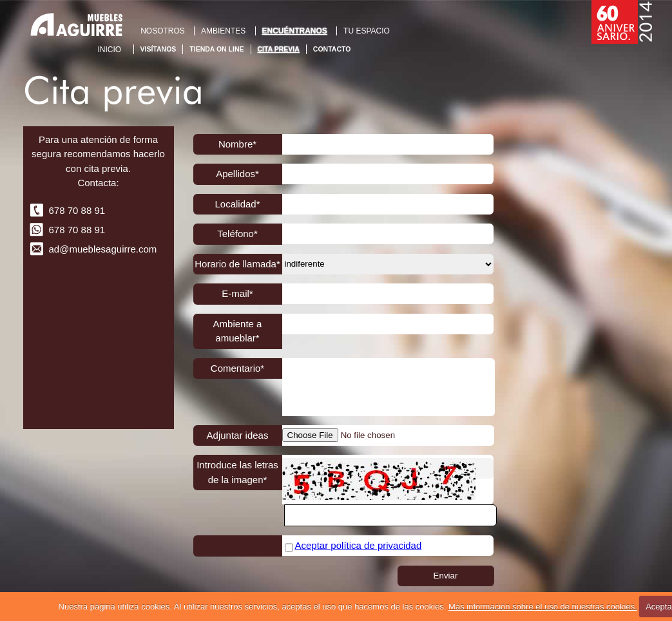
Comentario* (237, 368)
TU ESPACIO (367, 31)
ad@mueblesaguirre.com (103, 249)
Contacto (332, 49)
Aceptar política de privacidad (359, 545)
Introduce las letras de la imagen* (237, 472)
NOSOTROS (163, 31)
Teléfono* (237, 234)
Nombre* (237, 144)
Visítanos (158, 49)
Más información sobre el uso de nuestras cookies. (543, 607)
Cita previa (279, 49)
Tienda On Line (216, 49)
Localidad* (237, 204)
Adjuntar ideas (238, 435)
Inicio (110, 50)
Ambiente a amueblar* (238, 331)
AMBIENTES (223, 31)
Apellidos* (237, 174)
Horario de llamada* (237, 264)
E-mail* (237, 293)
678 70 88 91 (77, 210)
